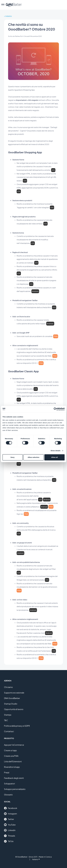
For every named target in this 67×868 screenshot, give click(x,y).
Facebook (11, 808)
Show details (56, 451)
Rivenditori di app (12, 767)
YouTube (10, 825)
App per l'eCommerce (14, 745)
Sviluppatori (9, 784)
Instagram (10, 814)
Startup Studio (11, 704)
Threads (10, 836)
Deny (13, 457)
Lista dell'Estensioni (13, 761)
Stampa (8, 715)
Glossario (8, 795)
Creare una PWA (11, 756)
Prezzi (7, 772)
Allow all (54, 457)
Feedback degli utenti (14, 778)
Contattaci (9, 731)
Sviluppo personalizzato (15, 789)
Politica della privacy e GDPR (17, 726)
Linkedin (10, 830)
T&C (6, 720)
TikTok (9, 841)
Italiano (36, 859)
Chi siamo (8, 687)
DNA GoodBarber (12, 698)
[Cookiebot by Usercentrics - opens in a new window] (55, 409)
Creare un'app (10, 750)
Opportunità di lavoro (14, 709)
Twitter (9, 819)
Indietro (9, 16)
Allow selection (33, 457)
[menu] (3, 5)
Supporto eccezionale (14, 693)
